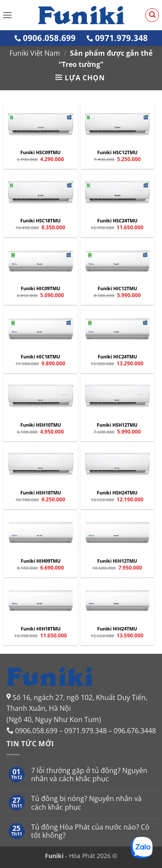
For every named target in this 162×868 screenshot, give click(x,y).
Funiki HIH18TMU (41, 629)
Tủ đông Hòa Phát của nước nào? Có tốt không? (90, 831)
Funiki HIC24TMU (117, 357)
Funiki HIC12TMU (117, 288)
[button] (7, 15)
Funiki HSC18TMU (40, 221)
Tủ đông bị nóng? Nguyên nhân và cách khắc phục (86, 803)
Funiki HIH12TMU (117, 561)
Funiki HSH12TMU (117, 425)
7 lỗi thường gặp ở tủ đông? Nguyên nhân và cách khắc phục (89, 775)
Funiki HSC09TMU (40, 152)
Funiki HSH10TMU (41, 425)
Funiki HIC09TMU (40, 288)
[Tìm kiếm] (152, 15)
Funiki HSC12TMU (117, 152)
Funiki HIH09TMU (41, 561)
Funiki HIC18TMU (40, 357)
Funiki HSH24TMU (117, 493)
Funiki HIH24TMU (117, 629)
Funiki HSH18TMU (41, 493)
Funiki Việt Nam (35, 53)
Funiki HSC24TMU (117, 221)
